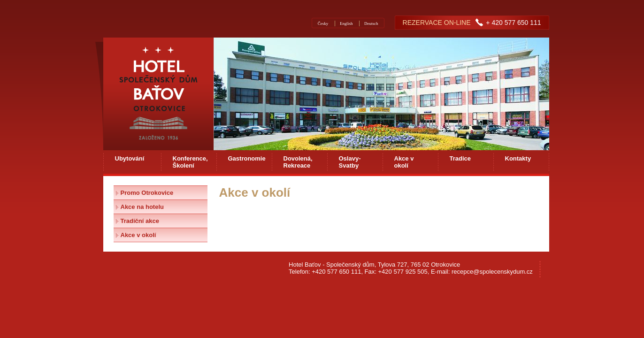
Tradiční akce (140, 221)
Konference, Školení (190, 162)
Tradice (460, 158)
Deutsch (371, 23)
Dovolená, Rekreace (298, 162)
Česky (323, 23)
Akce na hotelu (142, 207)
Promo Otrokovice (147, 193)
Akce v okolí (404, 162)
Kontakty (518, 158)
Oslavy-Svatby (350, 162)
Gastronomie (247, 158)
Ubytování (130, 158)
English (346, 23)
